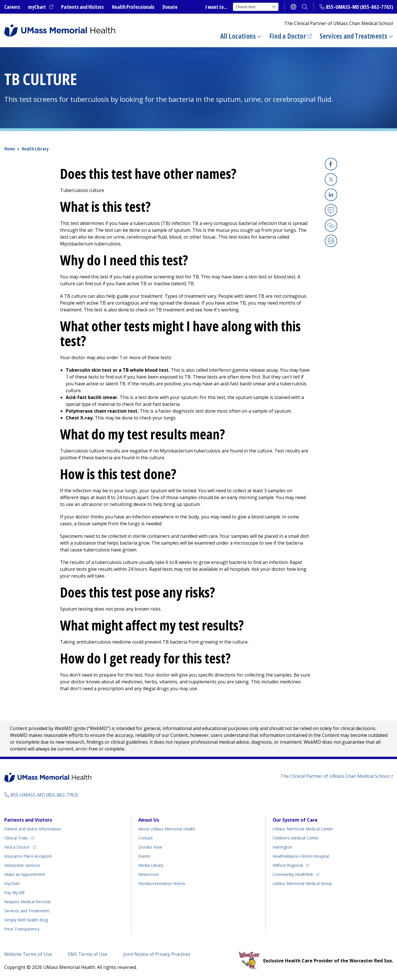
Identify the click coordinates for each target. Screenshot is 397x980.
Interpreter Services (22, 865)
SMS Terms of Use (88, 954)
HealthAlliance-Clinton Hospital (301, 856)
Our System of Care (295, 820)
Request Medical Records (28, 902)
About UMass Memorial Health (167, 829)
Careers (12, 7)
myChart (37, 7)
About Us (149, 820)
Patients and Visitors (83, 7)
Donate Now (150, 847)
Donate (170, 7)
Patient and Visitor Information (33, 829)
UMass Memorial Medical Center (303, 829)
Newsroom (149, 874)
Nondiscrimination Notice (162, 883)
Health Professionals (133, 7)
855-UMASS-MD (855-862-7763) (359, 7)
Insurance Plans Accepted (28, 856)
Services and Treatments (354, 36)
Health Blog (26, 920)
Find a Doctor (288, 36)
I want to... (216, 7)
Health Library (35, 149)
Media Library (151, 865)
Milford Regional (288, 865)
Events (144, 856)
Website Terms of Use (28, 954)
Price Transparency (22, 929)
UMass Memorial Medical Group (302, 883)
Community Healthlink (293, 874)
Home (10, 149)
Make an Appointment (25, 874)
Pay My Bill (14, 893)
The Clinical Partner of (335, 776)
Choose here (256, 7)
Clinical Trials (16, 838)
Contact (146, 838)
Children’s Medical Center (296, 838)
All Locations (238, 36)
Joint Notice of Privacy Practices (157, 954)
